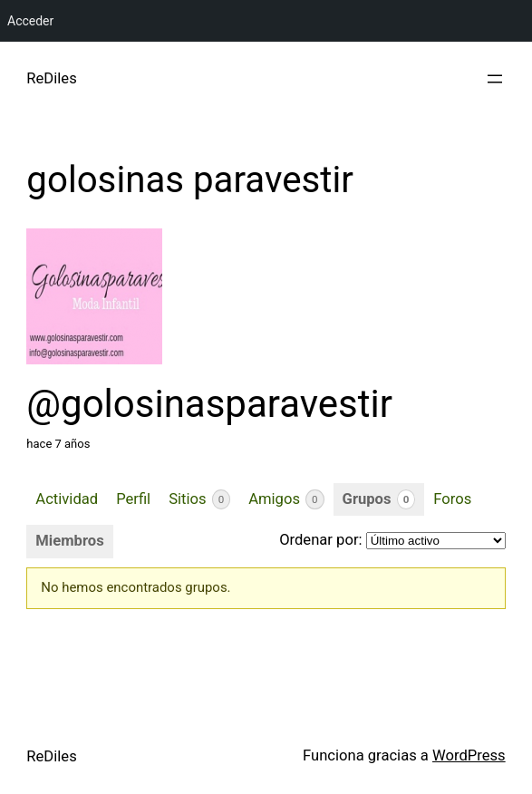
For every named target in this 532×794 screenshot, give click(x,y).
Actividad (67, 499)
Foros (452, 499)
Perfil (133, 499)
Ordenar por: (320, 540)
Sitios (199, 499)
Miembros (69, 541)
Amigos (286, 499)
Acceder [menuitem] (30, 21)
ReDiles (51, 78)
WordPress (469, 755)
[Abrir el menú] (495, 79)
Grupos (379, 499)
